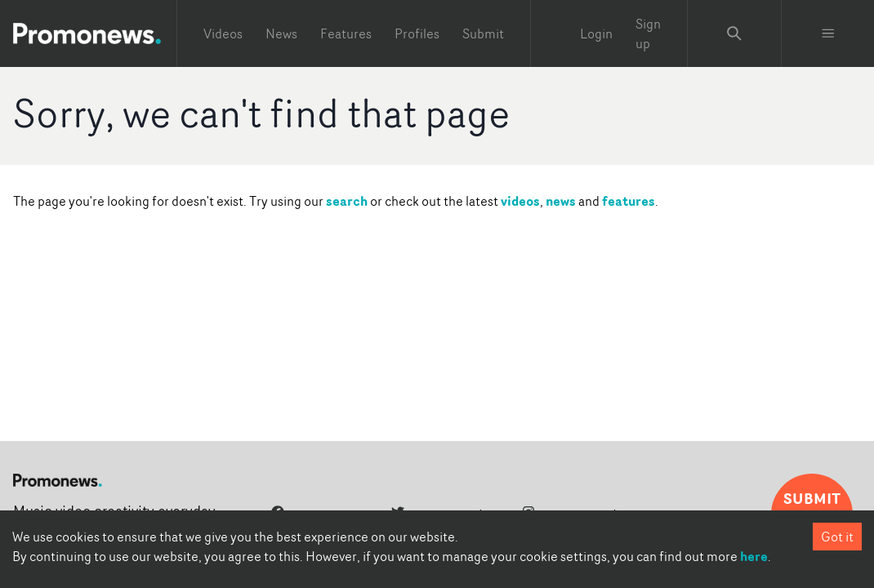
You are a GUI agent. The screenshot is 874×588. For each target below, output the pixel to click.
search (347, 201)
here (754, 556)
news (561, 201)
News (281, 33)
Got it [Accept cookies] (837, 537)
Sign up (648, 33)
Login (596, 33)
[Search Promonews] (734, 33)
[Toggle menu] (828, 33)
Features (346, 33)
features (629, 201)
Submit (483, 33)
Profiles (417, 33)
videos (520, 201)
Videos (223, 33)
